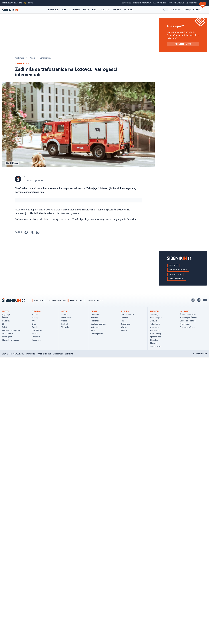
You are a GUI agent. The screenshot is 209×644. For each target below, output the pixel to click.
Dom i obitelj (155, 334)
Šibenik (5, 318)
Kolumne (128, 10)
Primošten (36, 337)
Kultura (105, 10)
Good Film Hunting (188, 321)
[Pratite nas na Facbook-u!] (193, 300)
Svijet (4, 327)
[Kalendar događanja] (143, 3)
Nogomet (95, 314)
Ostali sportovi (97, 334)
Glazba (64, 321)
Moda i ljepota (156, 318)
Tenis (93, 330)
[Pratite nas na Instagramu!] (199, 300)
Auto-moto (155, 327)
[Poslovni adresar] (177, 3)
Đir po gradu (7, 337)
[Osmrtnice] (127, 3)
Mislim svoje (185, 324)
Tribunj (35, 318)
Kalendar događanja (178, 270)
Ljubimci (154, 343)
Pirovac (35, 334)
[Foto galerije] (187, 10)
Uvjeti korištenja (44, 354)
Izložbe (124, 327)
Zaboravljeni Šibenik (188, 318)
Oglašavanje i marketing (63, 354)
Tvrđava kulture (127, 314)
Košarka (94, 318)
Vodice (35, 314)
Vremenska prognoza (11, 330)
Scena (86, 10)
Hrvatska (6, 321)
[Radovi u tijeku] (160, 3)
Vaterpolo (95, 327)
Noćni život (66, 318)
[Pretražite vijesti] (192, 3)
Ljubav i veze (156, 337)
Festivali (65, 324)
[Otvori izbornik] (203, 5)
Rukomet (95, 321)
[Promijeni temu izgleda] (165, 10)
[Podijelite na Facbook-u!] (26, 232)
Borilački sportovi (98, 324)
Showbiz (65, 314)
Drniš (34, 324)
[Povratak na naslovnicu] (10, 10)
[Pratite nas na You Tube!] (205, 300)
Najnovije (6, 314)
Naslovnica (20, 58)
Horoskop (154, 340)
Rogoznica (36, 340)
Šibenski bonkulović (188, 314)
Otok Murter (37, 330)
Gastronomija (156, 330)
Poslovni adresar (177, 279)
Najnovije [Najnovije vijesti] (53, 10)
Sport (95, 10)
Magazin (117, 10)
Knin (34, 321)
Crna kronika (45, 58)
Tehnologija (155, 324)
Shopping (154, 314)
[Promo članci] (175, 10)
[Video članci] (197, 10)
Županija (76, 10)
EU (3, 324)
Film (122, 321)
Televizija (65, 327)
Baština (124, 330)
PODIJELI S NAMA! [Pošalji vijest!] (183, 44)
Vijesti (65, 10)
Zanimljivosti (156, 346)
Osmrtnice (174, 265)
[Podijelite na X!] (32, 232)
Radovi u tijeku (176, 274)
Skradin (35, 327)
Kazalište (124, 318)
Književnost (125, 324)
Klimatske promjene (10, 340)
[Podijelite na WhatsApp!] (38, 232)
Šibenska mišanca (188, 327)
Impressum (31, 354)
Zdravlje (154, 321)
